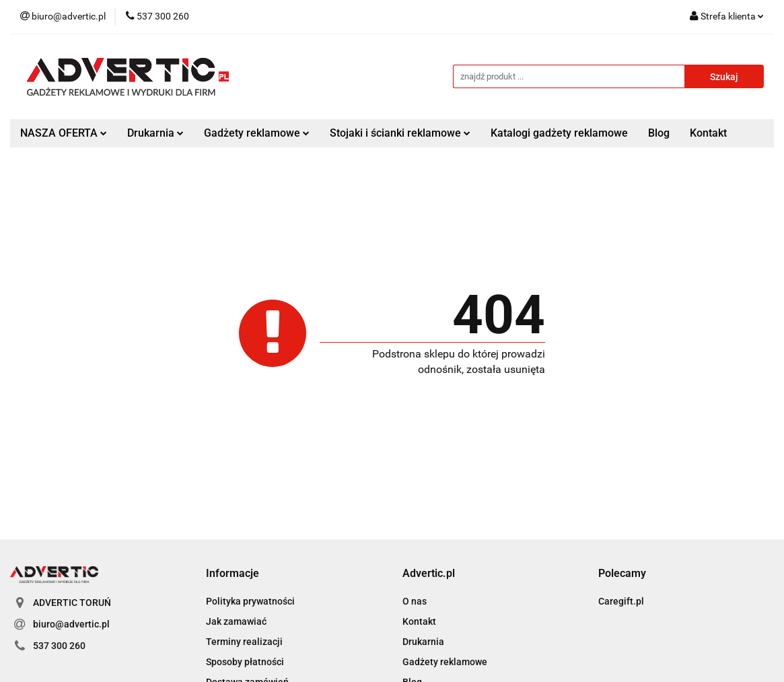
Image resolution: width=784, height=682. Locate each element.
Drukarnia (155, 133)
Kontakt (708, 133)
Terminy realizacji (244, 642)
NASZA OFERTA (64, 133)
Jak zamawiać (236, 621)
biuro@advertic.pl (71, 624)
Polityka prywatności (250, 601)
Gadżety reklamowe (257, 133)
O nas (415, 601)
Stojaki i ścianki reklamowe (400, 133)
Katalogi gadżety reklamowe (559, 133)
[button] (233, 574)
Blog (659, 133)
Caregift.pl (621, 601)
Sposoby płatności (245, 662)
